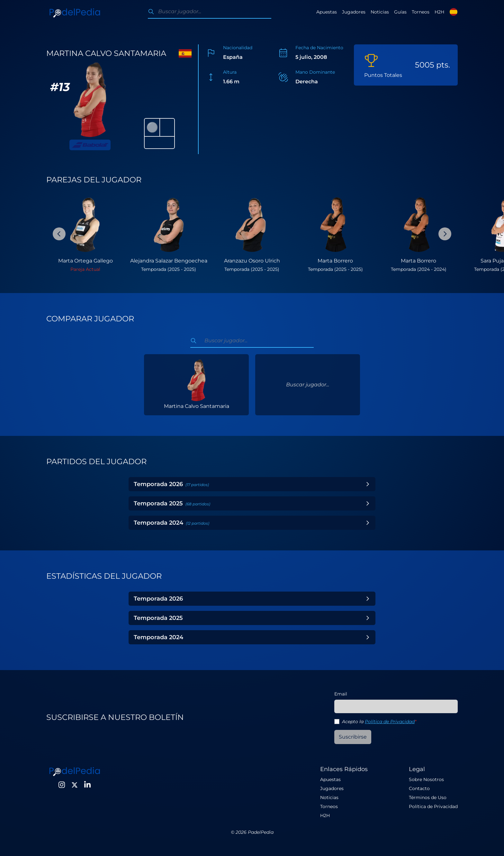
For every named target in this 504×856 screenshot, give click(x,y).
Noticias (380, 12)
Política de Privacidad (390, 722)
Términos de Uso (428, 797)
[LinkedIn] (87, 785)
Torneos (421, 12)
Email (341, 694)
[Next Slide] (445, 234)
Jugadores (354, 12)
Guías (400, 12)
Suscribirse (353, 737)
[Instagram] (62, 785)
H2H (439, 12)
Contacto (419, 788)
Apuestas (327, 12)
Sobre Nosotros (426, 779)
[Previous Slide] (59, 234)
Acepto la (379, 722)
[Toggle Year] (368, 484)
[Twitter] (75, 785)
